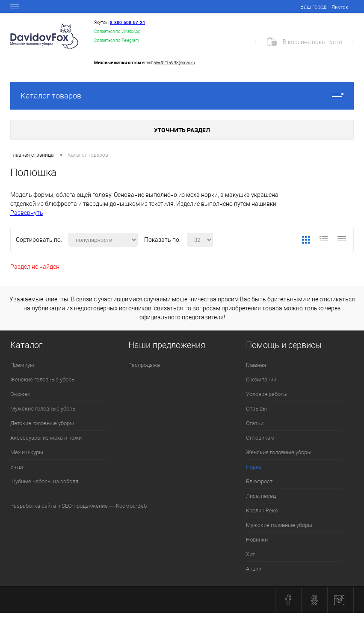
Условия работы (267, 394)
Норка (254, 467)
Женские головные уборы (43, 379)
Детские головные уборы (42, 423)
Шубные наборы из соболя (44, 481)
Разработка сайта (33, 506)
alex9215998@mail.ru (174, 63)
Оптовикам (260, 438)
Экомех (20, 394)
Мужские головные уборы (43, 409)
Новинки (257, 540)
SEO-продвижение (85, 506)
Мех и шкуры (27, 452)
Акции (254, 569)
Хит (250, 554)
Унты (17, 467)
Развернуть (27, 213)
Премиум (22, 365)
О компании (261, 379)
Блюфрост (259, 481)
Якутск (340, 7)
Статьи (255, 423)
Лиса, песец (261, 496)
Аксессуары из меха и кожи (46, 438)
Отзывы (256, 409)
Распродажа (144, 365)
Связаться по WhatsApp (117, 31)
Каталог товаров (182, 96)
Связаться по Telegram (117, 40)
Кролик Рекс (262, 510)
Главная (256, 365)
